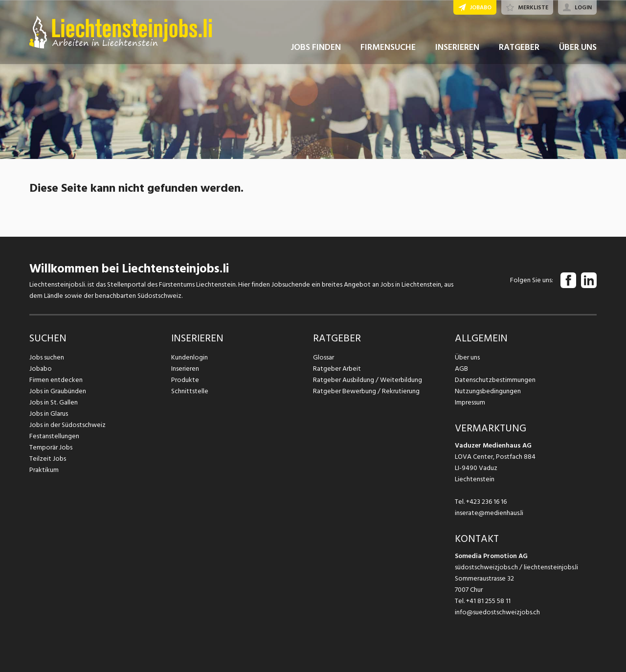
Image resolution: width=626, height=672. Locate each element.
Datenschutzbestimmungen (495, 380)
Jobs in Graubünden (58, 391)
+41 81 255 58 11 (488, 601)
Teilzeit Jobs (48, 459)
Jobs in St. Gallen (54, 402)
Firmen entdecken (56, 380)
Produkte (185, 380)
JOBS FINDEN (316, 48)
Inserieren (185, 369)
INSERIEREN (457, 48)
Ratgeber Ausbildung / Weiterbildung (368, 380)
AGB (461, 369)
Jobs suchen (47, 357)
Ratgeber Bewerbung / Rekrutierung (366, 391)
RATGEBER (519, 48)
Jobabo (41, 369)
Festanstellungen (54, 436)
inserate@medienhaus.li (489, 513)
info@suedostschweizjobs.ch (497, 612)
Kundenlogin (190, 357)
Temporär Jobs (51, 447)
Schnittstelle (190, 391)
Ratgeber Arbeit (337, 369)
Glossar (324, 357)
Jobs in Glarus (49, 414)
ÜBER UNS (578, 48)
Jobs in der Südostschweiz (67, 425)
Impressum (470, 402)
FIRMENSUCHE (388, 48)
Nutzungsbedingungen (488, 391)
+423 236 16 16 (486, 502)
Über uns (467, 357)
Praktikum (44, 470)
